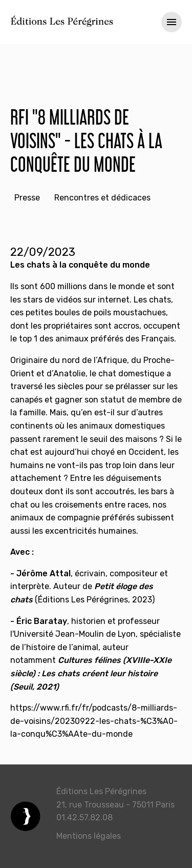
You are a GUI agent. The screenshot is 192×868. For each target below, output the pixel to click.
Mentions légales (89, 836)
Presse (27, 198)
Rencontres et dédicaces (102, 198)
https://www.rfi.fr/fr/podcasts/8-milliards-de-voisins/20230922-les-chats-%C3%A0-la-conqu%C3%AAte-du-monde (94, 721)
